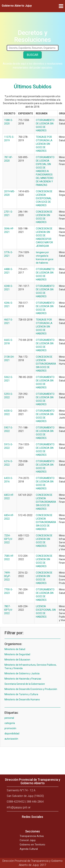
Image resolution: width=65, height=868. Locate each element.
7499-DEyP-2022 (7, 576)
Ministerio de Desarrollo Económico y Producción (31, 689)
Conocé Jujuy (28, 840)
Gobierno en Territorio (32, 845)
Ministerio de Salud (15, 649)
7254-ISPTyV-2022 (9, 539)
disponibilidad (12, 734)
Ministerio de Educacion (17, 660)
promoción (10, 728)
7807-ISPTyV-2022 (9, 610)
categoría (10, 723)
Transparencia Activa (32, 836)
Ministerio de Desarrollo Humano (22, 700)
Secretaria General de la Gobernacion (25, 684)
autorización (11, 739)
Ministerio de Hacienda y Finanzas (23, 679)
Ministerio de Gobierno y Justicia (22, 673)
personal (9, 718)
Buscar (32, 55)
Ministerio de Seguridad (17, 654)
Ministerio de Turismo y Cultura (21, 694)
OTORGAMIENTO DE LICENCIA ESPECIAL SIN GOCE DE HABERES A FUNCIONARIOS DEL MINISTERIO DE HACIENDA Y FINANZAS (45, 171)
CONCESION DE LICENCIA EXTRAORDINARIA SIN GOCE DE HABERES (46, 364)
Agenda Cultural (29, 849)
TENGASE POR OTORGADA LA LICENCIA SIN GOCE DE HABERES (44, 144)
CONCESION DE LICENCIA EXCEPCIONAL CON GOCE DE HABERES (44, 198)
